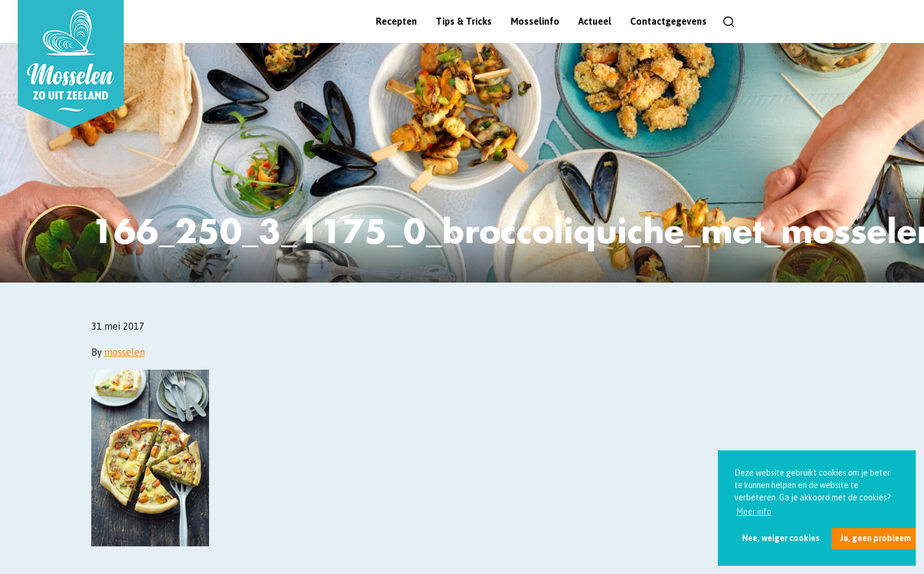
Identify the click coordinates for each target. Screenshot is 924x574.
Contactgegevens (668, 21)
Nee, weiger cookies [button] (781, 538)
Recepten (396, 21)
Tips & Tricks (464, 21)
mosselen (125, 352)
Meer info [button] (754, 512)
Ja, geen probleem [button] (875, 538)
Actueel (595, 21)
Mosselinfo (535, 21)
